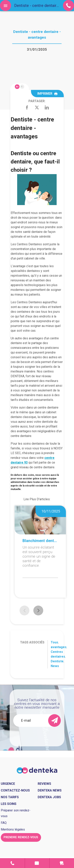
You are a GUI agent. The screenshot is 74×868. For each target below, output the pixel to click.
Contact (12, 863)
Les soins (9, 804)
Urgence (62, 863)
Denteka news (50, 790)
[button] (38, 610)
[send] (54, 721)
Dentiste (57, 661)
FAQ (4, 823)
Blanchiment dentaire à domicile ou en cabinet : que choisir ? (40, 541)
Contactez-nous (15, 790)
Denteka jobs (49, 797)
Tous (54, 642)
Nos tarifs (10, 797)
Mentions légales (13, 829)
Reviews (44, 784)
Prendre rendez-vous (37, 863)
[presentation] (41, 735)
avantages (59, 647)
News (55, 666)
